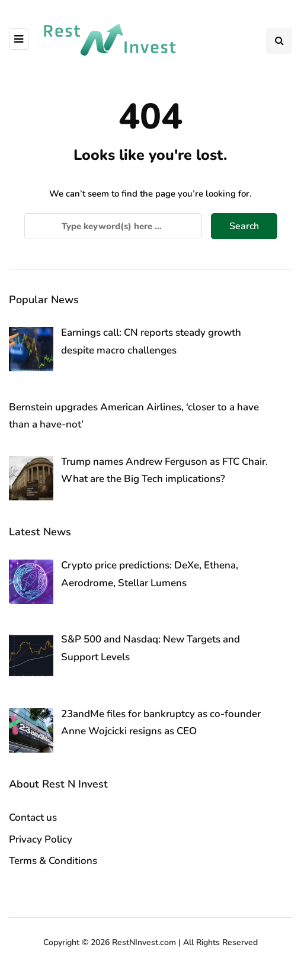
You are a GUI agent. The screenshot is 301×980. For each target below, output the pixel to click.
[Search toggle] (279, 41)
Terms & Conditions (53, 861)
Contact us (33, 817)
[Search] (113, 226)
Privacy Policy (41, 839)
